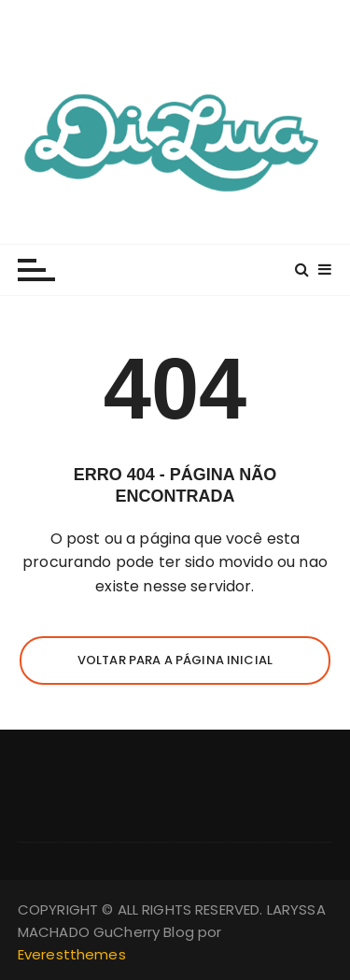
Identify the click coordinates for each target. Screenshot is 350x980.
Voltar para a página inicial (175, 660)
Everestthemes (72, 954)
